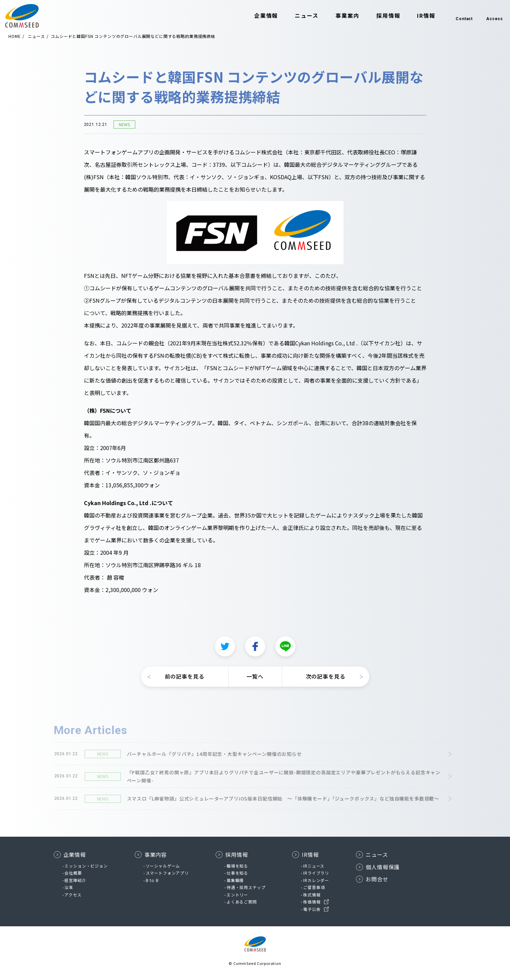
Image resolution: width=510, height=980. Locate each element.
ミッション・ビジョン (86, 866)
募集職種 (235, 880)
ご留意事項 (314, 887)
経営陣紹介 (75, 880)
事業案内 (336, 16)
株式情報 (312, 895)
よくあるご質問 (242, 902)
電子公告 (312, 909)
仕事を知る (237, 873)
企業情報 (255, 16)
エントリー (237, 895)
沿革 (69, 887)
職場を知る (237, 866)
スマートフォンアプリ (167, 873)
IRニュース (314, 866)
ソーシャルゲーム (163, 866)
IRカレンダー (316, 880)
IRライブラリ (316, 873)
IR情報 (415, 16)
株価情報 (312, 902)
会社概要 (73, 873)
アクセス (73, 895)
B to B (152, 880)
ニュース (295, 16)
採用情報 (377, 16)
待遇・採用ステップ (246, 887)
